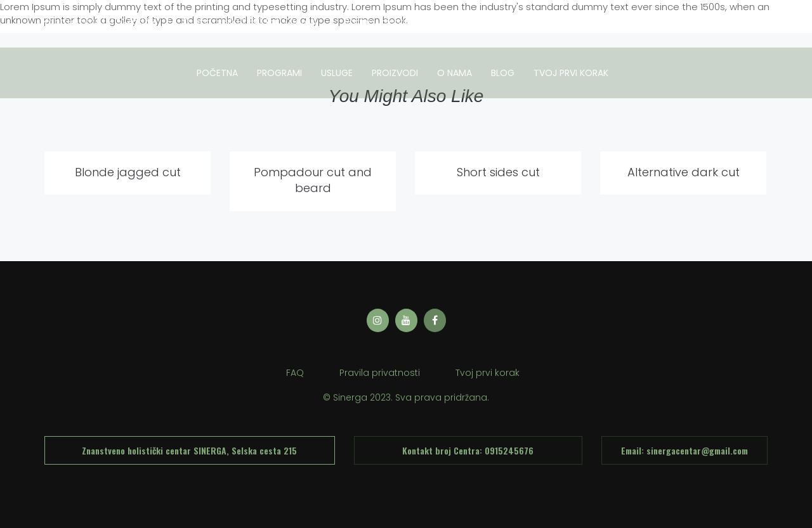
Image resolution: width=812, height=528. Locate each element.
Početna (217, 73)
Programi (279, 73)
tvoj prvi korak (571, 73)
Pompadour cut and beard (313, 180)
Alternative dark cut (684, 172)
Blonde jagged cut (128, 172)
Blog (503, 73)
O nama (455, 73)
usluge (337, 73)
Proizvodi (395, 73)
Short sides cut (498, 172)
